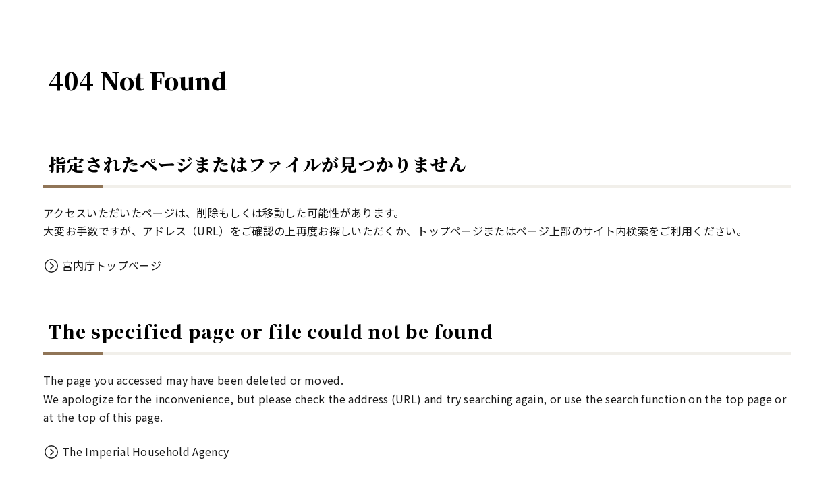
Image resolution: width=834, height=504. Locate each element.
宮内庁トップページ (112, 265)
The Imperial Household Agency (145, 451)
